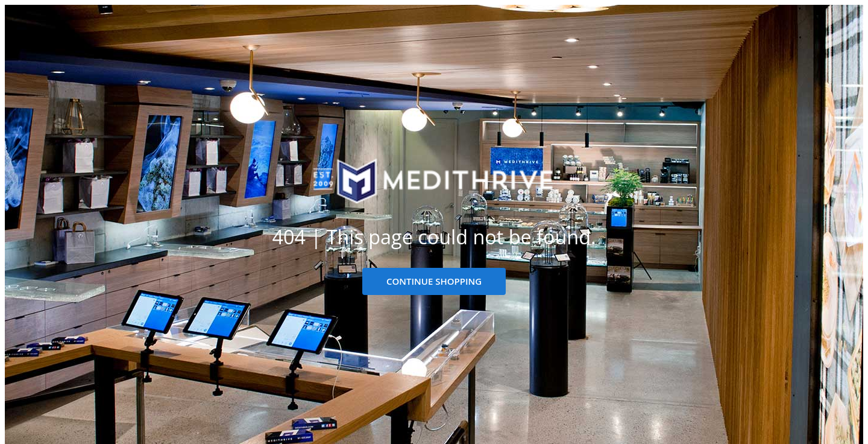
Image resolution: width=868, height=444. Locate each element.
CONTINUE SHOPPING (434, 281)
